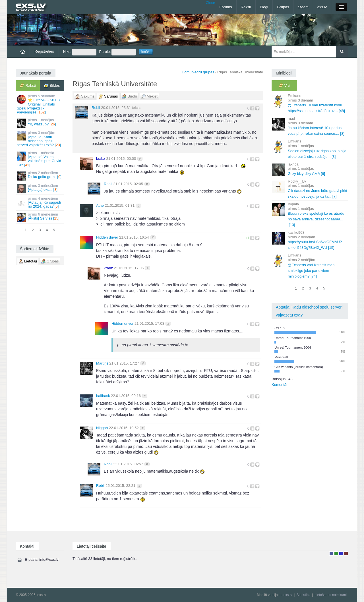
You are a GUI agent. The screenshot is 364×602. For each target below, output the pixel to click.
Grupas (283, 7)
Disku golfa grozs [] (40, 176)
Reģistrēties (44, 51)
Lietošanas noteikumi (331, 595)
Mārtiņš (102, 363)
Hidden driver (107, 237)
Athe (100, 205)
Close (210, 3)
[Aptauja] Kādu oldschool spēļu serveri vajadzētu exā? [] (40, 139)
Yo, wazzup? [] (40, 123)
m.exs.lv (286, 595)
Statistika (303, 595)
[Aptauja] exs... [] (40, 188)
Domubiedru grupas (198, 72)
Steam (303, 7)
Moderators (341, 554)
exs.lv (322, 7)
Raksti (246, 7)
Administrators (346, 554)
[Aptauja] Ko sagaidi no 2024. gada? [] (40, 202)
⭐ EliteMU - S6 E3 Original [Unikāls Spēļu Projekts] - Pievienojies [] (40, 104)
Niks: (80, 52)
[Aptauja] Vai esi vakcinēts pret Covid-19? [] (40, 159)
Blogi (264, 7)
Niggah (102, 428)
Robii (96, 108)
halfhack (103, 396)
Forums (226, 7)
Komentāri (280, 385)
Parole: (118, 52)
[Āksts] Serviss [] (40, 217)
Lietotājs (331, 554)
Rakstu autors (336, 554)
